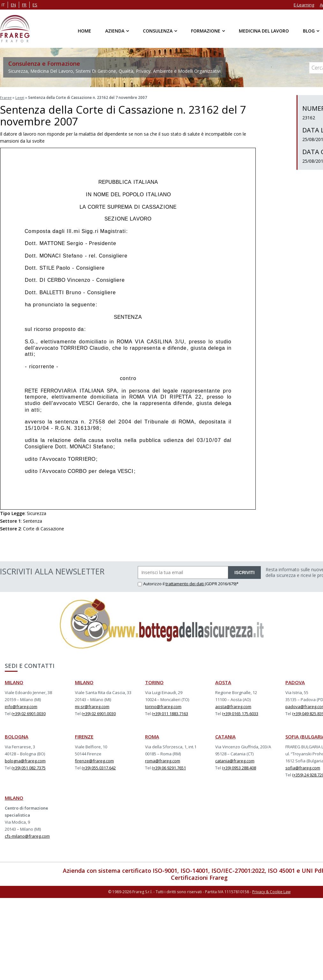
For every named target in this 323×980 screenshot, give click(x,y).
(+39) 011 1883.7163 (170, 713)
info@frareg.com (21, 706)
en (13, 5)
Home (84, 31)
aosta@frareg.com (233, 706)
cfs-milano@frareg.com (27, 835)
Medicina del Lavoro (264, 31)
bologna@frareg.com (25, 760)
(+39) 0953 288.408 (239, 767)
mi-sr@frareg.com (92, 706)
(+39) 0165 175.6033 (240, 713)
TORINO (154, 682)
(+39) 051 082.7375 (29, 767)
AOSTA (223, 682)
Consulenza (158, 31)
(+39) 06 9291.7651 (169, 767)
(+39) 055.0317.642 (99, 767)
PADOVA (295, 682)
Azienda (115, 31)
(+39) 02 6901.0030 (29, 713)
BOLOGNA (17, 736)
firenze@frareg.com (94, 760)
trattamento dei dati (185, 583)
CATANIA (225, 736)
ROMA (152, 736)
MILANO (14, 682)
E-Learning (304, 5)
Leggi (20, 97)
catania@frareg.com (235, 760)
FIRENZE (84, 736)
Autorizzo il (152, 583)
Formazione (206, 31)
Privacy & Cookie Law (271, 891)
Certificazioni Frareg (199, 877)
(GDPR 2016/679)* (222, 583)
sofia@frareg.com (303, 767)
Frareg (6, 97)
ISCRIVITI (244, 572)
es (35, 5)
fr (24, 5)
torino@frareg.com (163, 706)
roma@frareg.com (163, 760)
